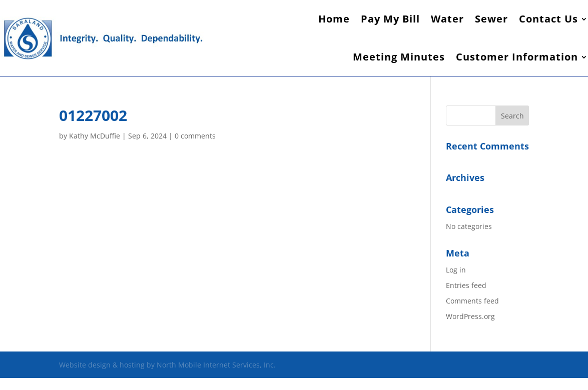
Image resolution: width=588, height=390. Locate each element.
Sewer (491, 19)
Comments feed (472, 301)
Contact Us (548, 19)
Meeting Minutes (399, 57)
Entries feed (466, 285)
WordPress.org (470, 316)
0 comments (195, 136)
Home (334, 19)
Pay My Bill (390, 19)
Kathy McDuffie (95, 136)
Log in (456, 270)
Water (447, 19)
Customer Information (517, 57)
